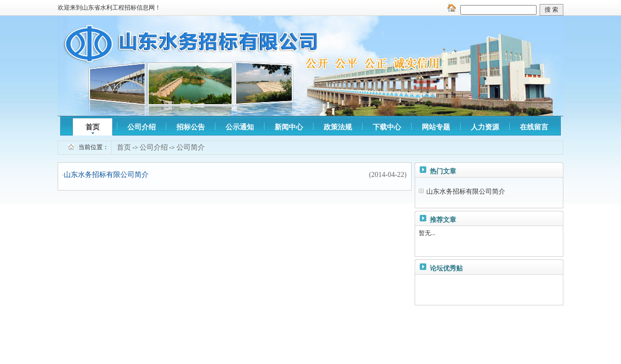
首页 (93, 127)
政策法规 (338, 127)
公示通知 (240, 127)
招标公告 (191, 127)
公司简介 (191, 147)
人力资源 (485, 127)
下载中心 (387, 127)
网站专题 (436, 127)
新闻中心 (289, 127)
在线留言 (534, 127)
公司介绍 (142, 127)
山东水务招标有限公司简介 (106, 175)
